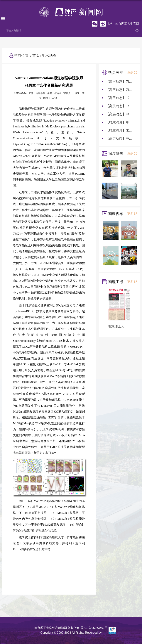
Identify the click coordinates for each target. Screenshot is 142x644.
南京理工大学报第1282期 (119, 326)
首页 (36, 56)
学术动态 (49, 56)
